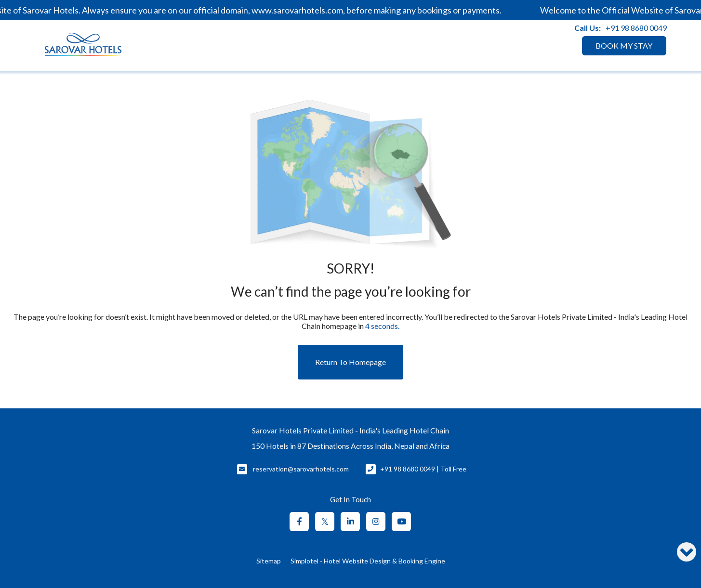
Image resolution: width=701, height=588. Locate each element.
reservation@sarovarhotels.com (301, 469)
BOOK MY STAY (624, 46)
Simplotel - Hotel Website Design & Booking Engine (368, 561)
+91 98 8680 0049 (636, 28)
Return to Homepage (350, 362)
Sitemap (269, 561)
